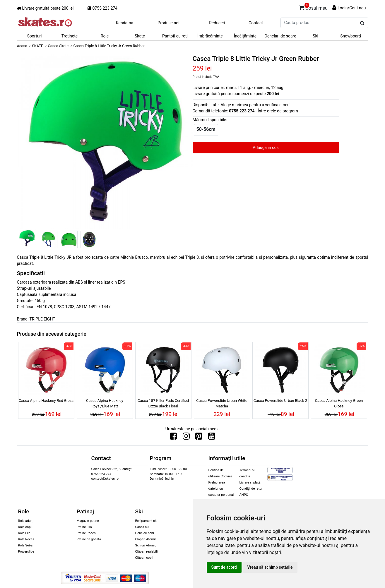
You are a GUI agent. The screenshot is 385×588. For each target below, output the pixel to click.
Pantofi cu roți (175, 36)
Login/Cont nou (352, 8)
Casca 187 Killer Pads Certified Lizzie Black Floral (163, 403)
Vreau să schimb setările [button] (270, 567)
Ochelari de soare (280, 36)
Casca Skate (58, 46)
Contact (256, 23)
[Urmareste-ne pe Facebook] (173, 438)
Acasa (22, 46)
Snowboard (351, 36)
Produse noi (168, 23)
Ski (315, 36)
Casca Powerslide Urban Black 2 (280, 401)
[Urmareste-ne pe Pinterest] (199, 438)
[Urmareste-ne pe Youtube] (212, 438)
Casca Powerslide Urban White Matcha (222, 403)
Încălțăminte (245, 36)
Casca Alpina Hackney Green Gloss (339, 403)
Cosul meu (313, 7)
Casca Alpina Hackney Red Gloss (46, 401)
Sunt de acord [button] (224, 567)
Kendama (125, 23)
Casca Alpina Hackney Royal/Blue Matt (105, 403)
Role (105, 36)
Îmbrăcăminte (210, 36)
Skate (140, 36)
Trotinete (70, 36)
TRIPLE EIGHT (42, 319)
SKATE (37, 46)
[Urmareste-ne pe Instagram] (186, 438)
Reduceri (217, 23)
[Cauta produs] (362, 23)
